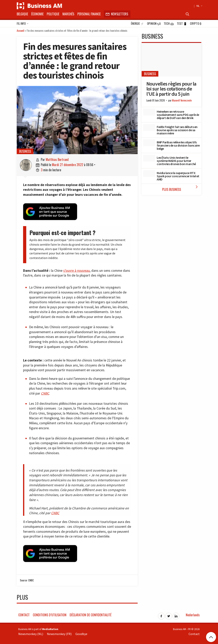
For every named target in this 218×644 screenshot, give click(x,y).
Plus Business (181, 188)
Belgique (22, 14)
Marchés (68, 14)
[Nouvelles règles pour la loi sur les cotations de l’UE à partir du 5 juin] (171, 60)
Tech (169, 24)
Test (182, 24)
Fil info (23, 24)
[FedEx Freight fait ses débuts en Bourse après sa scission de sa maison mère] (149, 127)
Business (25, 151)
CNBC (45, 393)
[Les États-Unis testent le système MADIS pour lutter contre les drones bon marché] (149, 158)
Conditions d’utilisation (50, 615)
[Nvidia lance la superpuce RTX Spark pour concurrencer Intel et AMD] (149, 173)
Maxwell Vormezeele (182, 100)
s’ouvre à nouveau (76, 271)
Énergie (137, 24)
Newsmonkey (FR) (59, 634)
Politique (53, 14)
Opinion (154, 24)
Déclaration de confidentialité (91, 615)
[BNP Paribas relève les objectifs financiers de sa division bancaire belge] (149, 143)
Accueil (20, 30)
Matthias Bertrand (57, 160)
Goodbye (81, 634)
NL (199, 6)
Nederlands (193, 615)
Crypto (196, 24)
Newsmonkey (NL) (31, 634)
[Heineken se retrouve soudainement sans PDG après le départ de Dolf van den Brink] (149, 112)
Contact (24, 615)
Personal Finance (89, 14)
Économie (37, 14)
